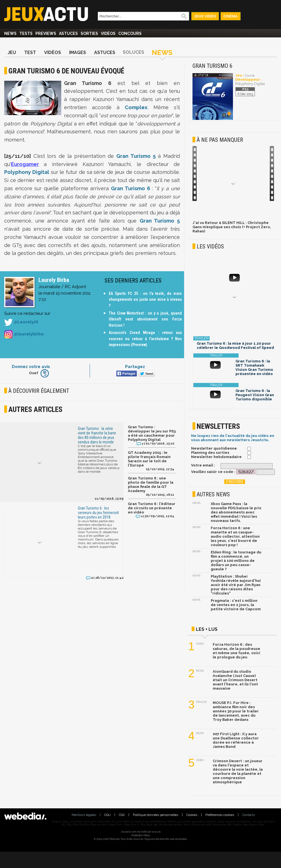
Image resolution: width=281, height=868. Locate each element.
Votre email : (203, 465)
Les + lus (207, 629)
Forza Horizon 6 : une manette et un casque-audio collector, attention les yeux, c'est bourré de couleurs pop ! (235, 536)
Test (30, 52)
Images (78, 52)
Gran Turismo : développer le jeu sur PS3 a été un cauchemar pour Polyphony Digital (152, 433)
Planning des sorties (210, 453)
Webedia (156, 832)
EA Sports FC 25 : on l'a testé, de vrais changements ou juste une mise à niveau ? (145, 300)
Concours (130, 33)
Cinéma (231, 16)
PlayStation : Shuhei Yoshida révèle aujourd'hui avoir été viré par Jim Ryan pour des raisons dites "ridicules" (236, 585)
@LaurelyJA (21, 322)
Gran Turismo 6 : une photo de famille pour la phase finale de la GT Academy (151, 485)
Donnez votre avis (31, 367)
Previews (46, 33)
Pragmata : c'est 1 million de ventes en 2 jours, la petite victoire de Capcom (236, 605)
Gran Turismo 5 (136, 156)
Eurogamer (25, 164)
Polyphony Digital (27, 172)
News (10, 33)
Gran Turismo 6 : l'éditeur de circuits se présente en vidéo (152, 508)
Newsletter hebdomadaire (216, 457)
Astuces (68, 33)
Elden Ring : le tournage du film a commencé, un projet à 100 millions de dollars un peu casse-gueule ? (236, 561)
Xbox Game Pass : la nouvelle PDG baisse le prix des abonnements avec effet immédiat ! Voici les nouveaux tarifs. (236, 512)
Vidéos (108, 33)
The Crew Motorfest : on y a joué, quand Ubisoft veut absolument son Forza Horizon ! (145, 319)
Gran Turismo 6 (130, 188)
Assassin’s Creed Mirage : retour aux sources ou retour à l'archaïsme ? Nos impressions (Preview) (145, 339)
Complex (136, 107)
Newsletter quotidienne (214, 448)
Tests (26, 33)
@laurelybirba (24, 334)
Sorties (89, 33)
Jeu (12, 52)
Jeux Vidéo (205, 16)
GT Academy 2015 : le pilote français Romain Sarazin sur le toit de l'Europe (149, 459)
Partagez (135, 367)
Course (250, 76)
